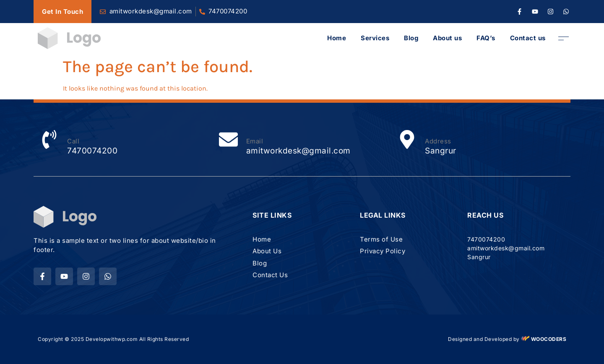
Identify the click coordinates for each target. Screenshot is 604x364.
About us (447, 38)
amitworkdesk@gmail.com (298, 151)
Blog (411, 38)
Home (337, 38)
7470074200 (228, 11)
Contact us (528, 38)
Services (375, 38)
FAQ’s (486, 38)
